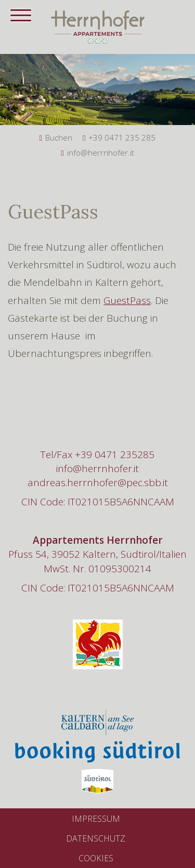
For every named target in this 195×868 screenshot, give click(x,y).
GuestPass (127, 300)
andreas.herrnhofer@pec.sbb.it (98, 483)
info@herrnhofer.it (97, 469)
